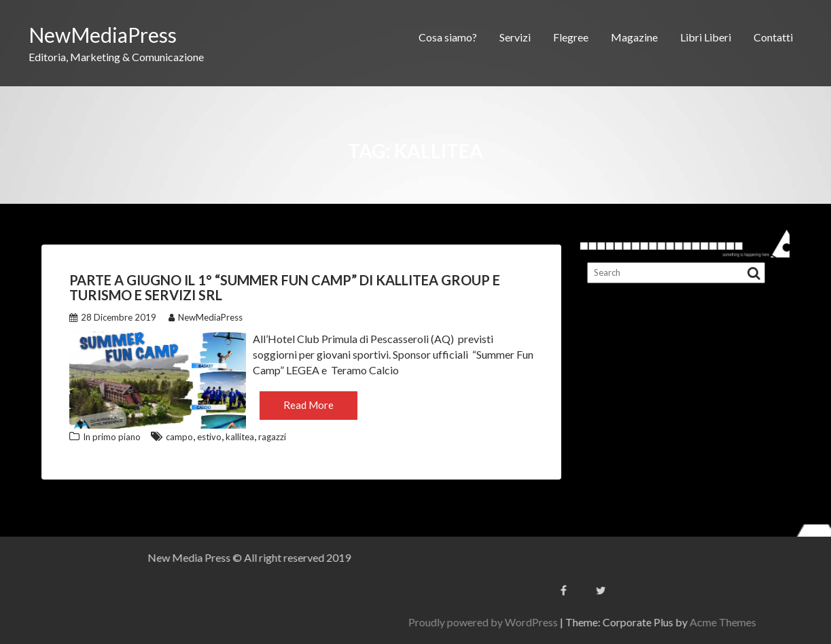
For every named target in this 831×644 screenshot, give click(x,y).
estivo (209, 437)
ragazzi (272, 437)
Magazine (634, 37)
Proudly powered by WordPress (669, 622)
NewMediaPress (103, 35)
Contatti (773, 37)
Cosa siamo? (448, 37)
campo (179, 437)
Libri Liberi (706, 37)
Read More (308, 405)
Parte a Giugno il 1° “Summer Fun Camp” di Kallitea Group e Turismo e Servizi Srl (285, 287)
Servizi (515, 37)
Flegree (571, 37)
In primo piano (112, 437)
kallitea (240, 437)
